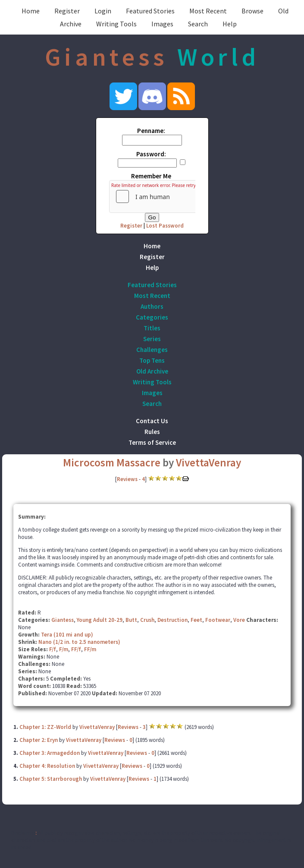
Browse (252, 11)
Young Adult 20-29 (100, 620)
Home (31, 11)
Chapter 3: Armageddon (50, 753)
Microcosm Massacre (112, 463)
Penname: (151, 131)
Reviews (127, 479)
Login (103, 11)
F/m (64, 649)
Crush (147, 620)
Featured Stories (150, 11)
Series (152, 339)
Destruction (172, 620)
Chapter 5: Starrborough (51, 779)
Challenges (152, 350)
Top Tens (152, 360)
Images (162, 24)
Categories (152, 317)
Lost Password (165, 226)
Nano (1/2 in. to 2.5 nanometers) (79, 642)
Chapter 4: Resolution (47, 766)
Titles (152, 328)
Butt (131, 620)
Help (230, 24)
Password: (151, 154)
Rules (152, 432)
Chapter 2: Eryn (39, 740)
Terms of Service (152, 442)
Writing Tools (116, 24)
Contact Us (152, 421)
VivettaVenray (208, 463)
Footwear (218, 620)
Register (67, 11)
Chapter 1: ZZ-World (45, 727)
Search (198, 24)
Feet (196, 620)
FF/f (76, 649)
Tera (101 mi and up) (67, 635)
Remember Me (151, 176)
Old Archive (152, 371)
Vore (239, 620)
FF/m (90, 649)
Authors (152, 306)
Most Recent (208, 11)
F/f (53, 649)
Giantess (63, 620)
